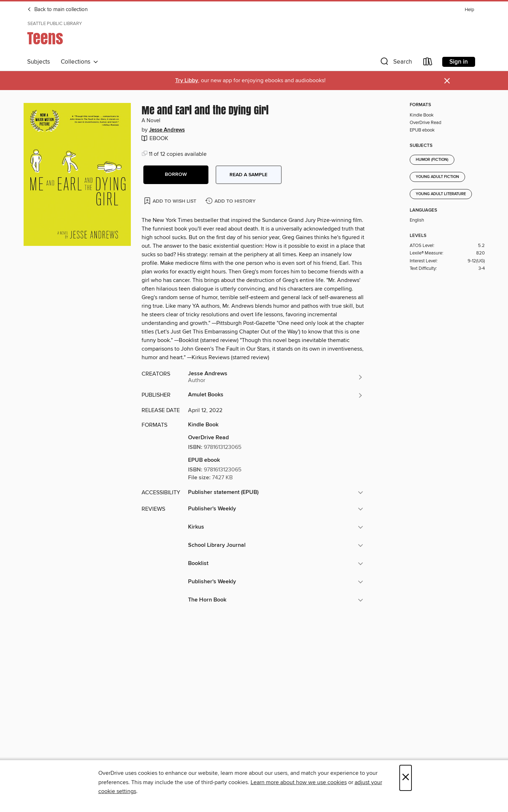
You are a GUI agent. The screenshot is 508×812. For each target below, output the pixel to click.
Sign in (459, 62)
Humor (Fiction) (432, 160)
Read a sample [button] (248, 175)
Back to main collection (57, 10)
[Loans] (428, 63)
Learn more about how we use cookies (299, 782)
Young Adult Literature (441, 194)
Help (469, 10)
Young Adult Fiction (437, 177)
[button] (395, 63)
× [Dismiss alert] (447, 81)
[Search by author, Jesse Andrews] (276, 377)
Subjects (39, 62)
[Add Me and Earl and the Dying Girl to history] (231, 201)
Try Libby (187, 81)
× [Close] (406, 778)
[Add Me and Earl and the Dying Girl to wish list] (171, 201)
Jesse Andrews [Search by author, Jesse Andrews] (167, 130)
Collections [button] (80, 62)
